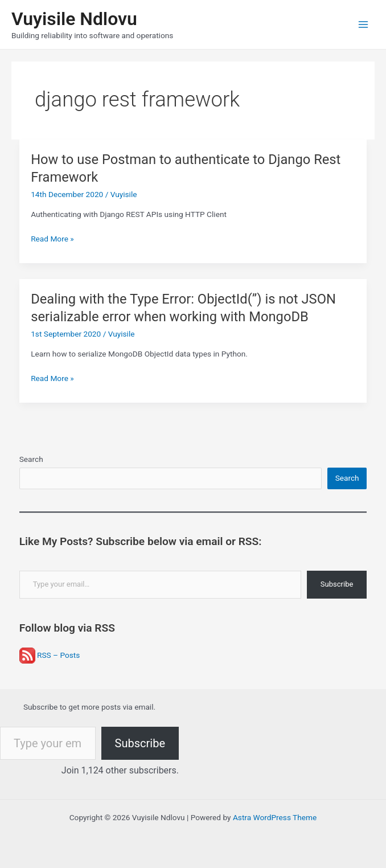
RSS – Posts (50, 655)
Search (31, 459)
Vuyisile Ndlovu (74, 19)
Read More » (52, 239)
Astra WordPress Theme (275, 817)
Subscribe (337, 584)
